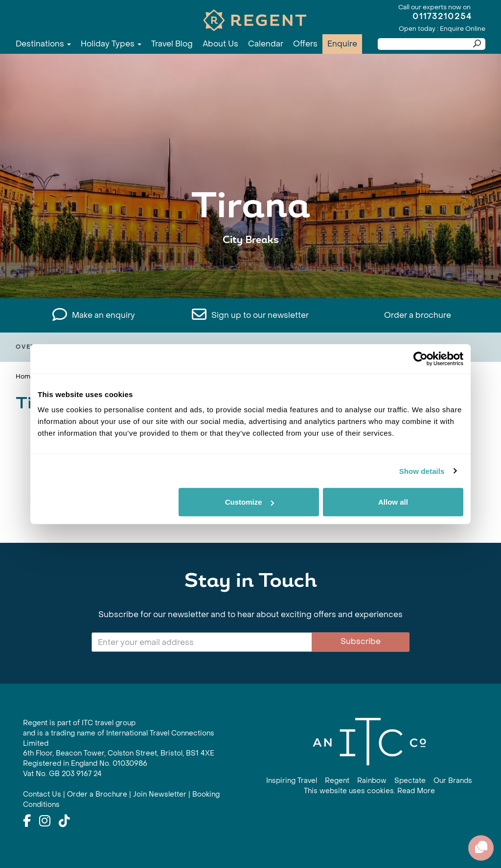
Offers (305, 44)
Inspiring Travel (292, 781)
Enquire (342, 44)
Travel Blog (172, 44)
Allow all (393, 502)
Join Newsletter (160, 794)
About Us (220, 44)
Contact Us (42, 794)
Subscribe (361, 641)
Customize (250, 502)
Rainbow (372, 781)
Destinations (43, 44)
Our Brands (453, 781)
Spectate (410, 781)
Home (25, 376)
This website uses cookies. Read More (369, 791)
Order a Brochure (97, 794)
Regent (337, 781)
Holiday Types (111, 44)
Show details (422, 471)
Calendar (266, 44)
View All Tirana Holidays (250, 270)
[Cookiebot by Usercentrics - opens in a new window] (421, 358)
